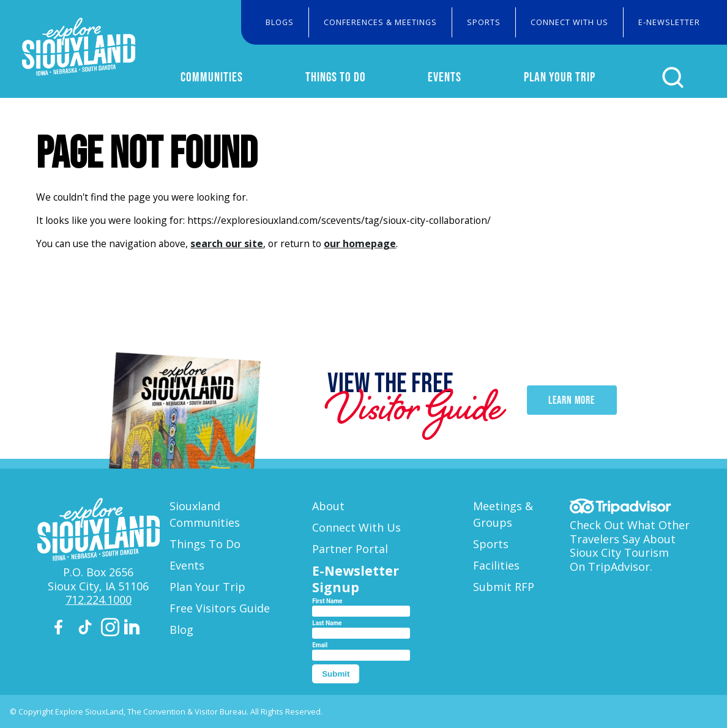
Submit (336, 674)
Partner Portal (350, 549)
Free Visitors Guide (220, 608)
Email (320, 645)
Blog (181, 630)
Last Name (327, 623)
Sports (484, 22)
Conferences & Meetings (380, 22)
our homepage (360, 243)
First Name (327, 601)
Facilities (496, 565)
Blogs (280, 22)
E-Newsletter (669, 22)
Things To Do (336, 77)
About (328, 506)
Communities (212, 77)
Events (445, 77)
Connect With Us (569, 22)
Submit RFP (504, 587)
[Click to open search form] (673, 77)
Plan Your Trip (560, 77)
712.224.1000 (99, 600)
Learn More (572, 400)
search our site (227, 243)
